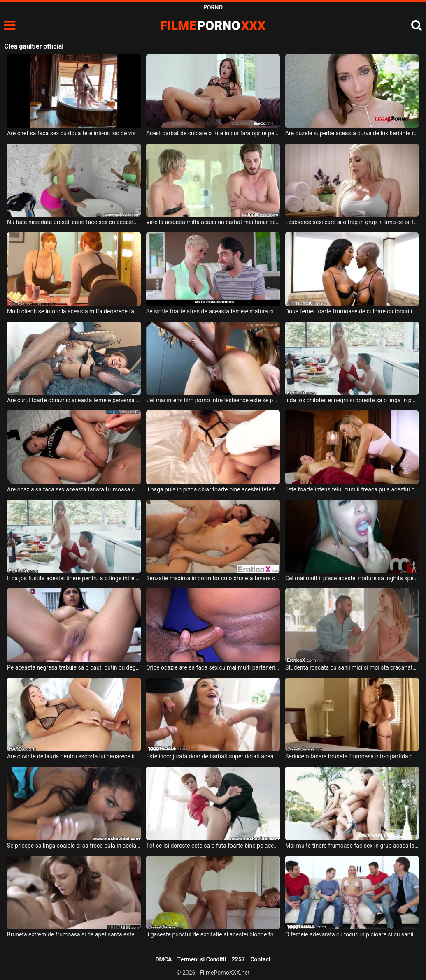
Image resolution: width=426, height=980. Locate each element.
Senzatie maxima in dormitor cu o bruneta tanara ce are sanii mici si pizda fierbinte (213, 578)
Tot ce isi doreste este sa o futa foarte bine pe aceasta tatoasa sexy (213, 846)
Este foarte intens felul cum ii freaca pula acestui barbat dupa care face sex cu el (352, 489)
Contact (260, 959)
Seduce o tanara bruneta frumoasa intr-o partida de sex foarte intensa (352, 756)
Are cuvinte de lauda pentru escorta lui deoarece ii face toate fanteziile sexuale (74, 756)
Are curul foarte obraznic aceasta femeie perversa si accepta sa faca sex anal (74, 400)
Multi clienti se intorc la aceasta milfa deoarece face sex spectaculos (74, 311)
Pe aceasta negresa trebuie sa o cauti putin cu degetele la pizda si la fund (74, 667)
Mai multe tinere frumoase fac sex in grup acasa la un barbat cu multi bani (352, 846)
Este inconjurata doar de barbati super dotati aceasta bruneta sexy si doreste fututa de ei (213, 756)
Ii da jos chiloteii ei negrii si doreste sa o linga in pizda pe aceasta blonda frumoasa (352, 400)
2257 (238, 959)
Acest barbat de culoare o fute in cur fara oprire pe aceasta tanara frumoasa (213, 133)
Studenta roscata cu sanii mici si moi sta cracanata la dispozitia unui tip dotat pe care (352, 667)
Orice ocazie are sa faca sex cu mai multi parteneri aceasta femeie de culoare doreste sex (213, 667)
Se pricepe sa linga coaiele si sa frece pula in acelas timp (74, 846)
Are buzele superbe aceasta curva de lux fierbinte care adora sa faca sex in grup (352, 133)
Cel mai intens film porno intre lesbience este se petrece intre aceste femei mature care (213, 400)
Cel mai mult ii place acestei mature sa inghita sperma (352, 578)
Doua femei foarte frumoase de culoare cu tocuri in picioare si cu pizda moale (352, 311)
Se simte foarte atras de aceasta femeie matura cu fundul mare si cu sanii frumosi (213, 311)
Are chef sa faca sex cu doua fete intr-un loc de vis (71, 133)
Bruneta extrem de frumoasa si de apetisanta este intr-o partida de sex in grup (74, 934)
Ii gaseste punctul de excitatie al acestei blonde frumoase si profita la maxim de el (213, 934)
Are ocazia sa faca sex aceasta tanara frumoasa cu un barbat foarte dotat (74, 489)
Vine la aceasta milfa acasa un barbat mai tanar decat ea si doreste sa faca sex (213, 222)
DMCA (163, 959)
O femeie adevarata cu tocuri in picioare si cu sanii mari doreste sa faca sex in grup (352, 934)
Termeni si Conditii (202, 959)
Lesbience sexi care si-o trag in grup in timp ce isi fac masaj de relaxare (352, 222)
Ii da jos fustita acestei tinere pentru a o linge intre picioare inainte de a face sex (74, 578)
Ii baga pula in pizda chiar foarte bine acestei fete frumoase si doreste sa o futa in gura (213, 489)
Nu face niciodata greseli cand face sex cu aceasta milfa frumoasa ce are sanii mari (74, 222)
